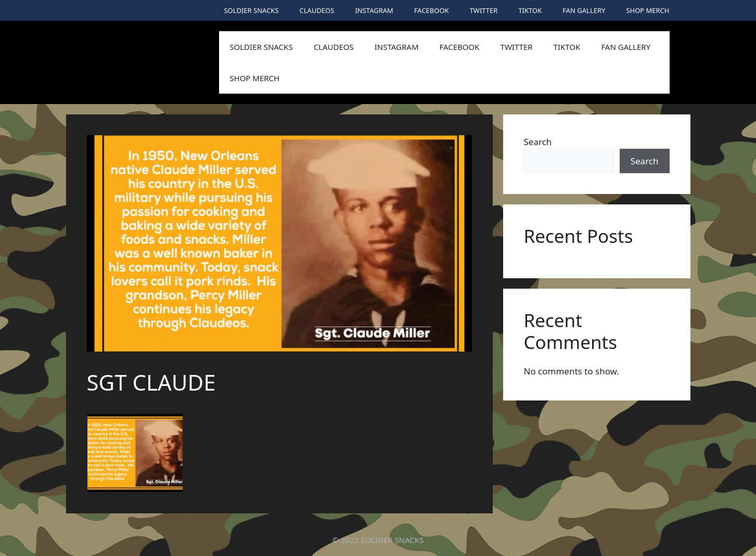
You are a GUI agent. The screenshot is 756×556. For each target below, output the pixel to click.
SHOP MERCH (648, 10)
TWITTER (484, 10)
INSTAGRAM (374, 10)
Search (538, 142)
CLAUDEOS (317, 10)
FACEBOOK (432, 10)
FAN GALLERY (584, 10)
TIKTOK (530, 10)
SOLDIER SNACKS (251, 10)
